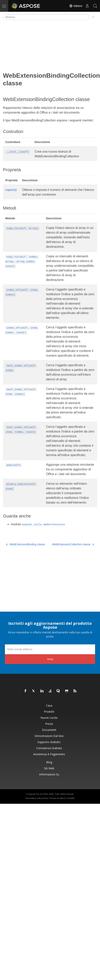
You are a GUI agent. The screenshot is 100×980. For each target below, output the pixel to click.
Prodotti (49, 712)
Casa (49, 705)
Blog (49, 762)
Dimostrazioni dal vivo (49, 736)
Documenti (49, 730)
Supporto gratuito (49, 742)
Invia (50, 659)
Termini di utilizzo (58, 798)
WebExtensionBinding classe (26, 544)
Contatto (71, 798)
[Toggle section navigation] (93, 17)
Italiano (76, 6)
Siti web (49, 768)
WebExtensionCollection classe (73, 544)
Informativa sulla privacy (37, 798)
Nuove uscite (49, 718)
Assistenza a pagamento (49, 754)
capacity (11, 190)
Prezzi (49, 724)
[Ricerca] (46, 17)
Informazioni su (49, 774)
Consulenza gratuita (49, 748)
